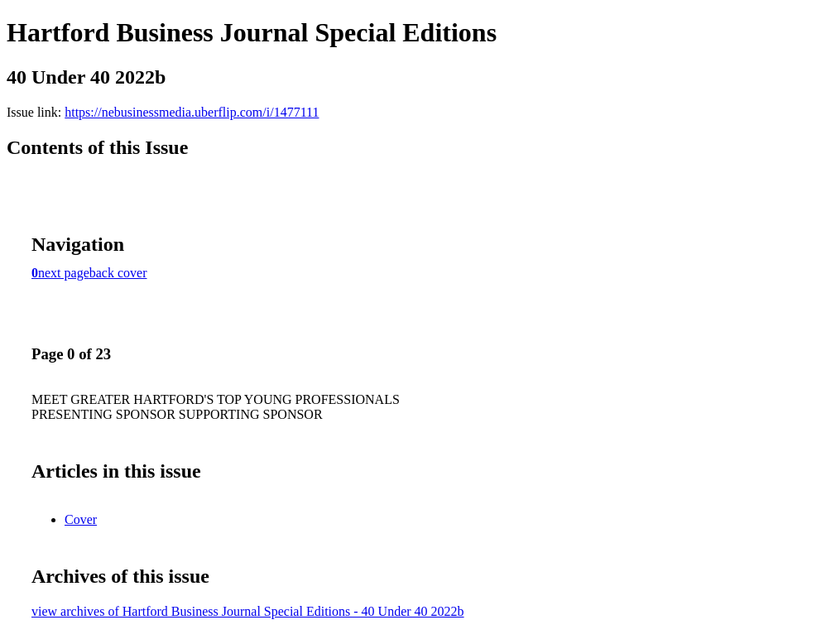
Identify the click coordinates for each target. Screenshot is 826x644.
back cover (118, 273)
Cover (81, 519)
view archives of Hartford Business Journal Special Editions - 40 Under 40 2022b (248, 611)
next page (64, 273)
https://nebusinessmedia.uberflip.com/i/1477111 (192, 112)
